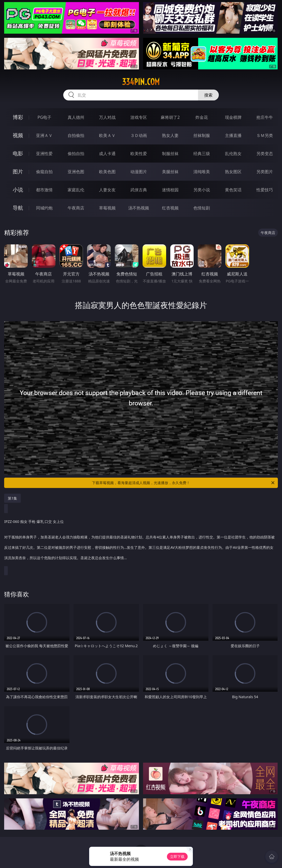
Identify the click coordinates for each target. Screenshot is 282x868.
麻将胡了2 (170, 117)
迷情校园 (170, 190)
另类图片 (265, 172)
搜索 (208, 95)
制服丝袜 (170, 154)
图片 (18, 172)
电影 (18, 153)
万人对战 (107, 117)
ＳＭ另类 (265, 135)
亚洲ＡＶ (44, 135)
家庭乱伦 (76, 190)
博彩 (18, 117)
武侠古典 (139, 190)
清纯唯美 (202, 172)
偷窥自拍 (44, 172)
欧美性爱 (139, 154)
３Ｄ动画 (139, 135)
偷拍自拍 (76, 154)
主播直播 (233, 135)
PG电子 (44, 117)
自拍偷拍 (76, 135)
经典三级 (202, 154)
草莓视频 (107, 208)
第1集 (12, 498)
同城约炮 (44, 208)
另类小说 (202, 190)
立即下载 (177, 856)
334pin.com (141, 82)
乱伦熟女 (233, 154)
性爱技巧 (265, 190)
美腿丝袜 (170, 172)
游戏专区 (139, 117)
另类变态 (265, 154)
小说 (18, 190)
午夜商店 (76, 208)
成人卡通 (107, 154)
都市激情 (44, 190)
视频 (18, 135)
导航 (18, 208)
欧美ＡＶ (107, 135)
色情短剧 (202, 208)
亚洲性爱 (44, 154)
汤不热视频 (139, 208)
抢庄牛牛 (265, 117)
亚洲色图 (76, 172)
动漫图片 (139, 172)
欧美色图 (107, 172)
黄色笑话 (233, 190)
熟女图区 (233, 172)
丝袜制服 (202, 135)
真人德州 (76, 117)
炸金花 (202, 117)
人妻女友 (107, 190)
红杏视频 (170, 208)
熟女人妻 (170, 135)
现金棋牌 (233, 117)
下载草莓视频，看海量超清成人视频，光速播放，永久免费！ (184, 483)
